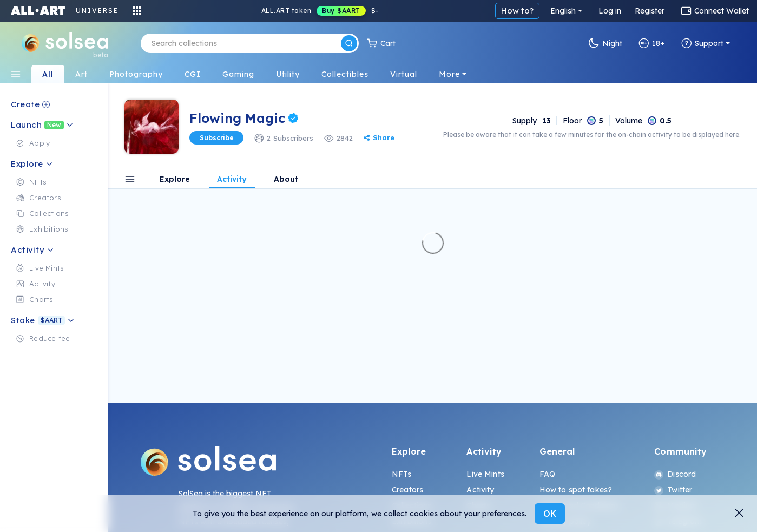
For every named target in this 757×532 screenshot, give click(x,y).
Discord (675, 474)
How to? (517, 11)
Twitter (673, 490)
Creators (407, 490)
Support (702, 43)
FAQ (547, 474)
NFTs (402, 474)
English (563, 11)
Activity (480, 490)
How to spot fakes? (576, 490)
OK (550, 514)
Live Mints (485, 474)
